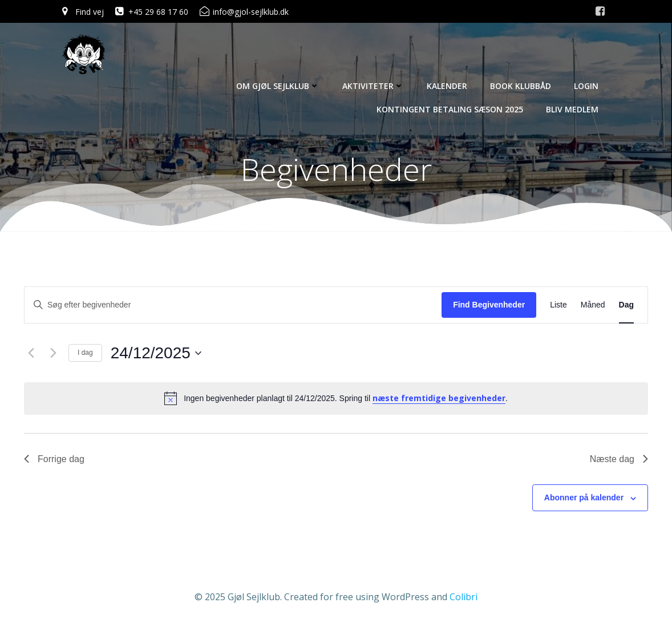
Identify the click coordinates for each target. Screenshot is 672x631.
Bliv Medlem (572, 109)
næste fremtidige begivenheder (439, 398)
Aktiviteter (373, 86)
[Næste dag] (53, 353)
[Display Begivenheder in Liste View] (558, 305)
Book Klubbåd (521, 86)
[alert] (336, 398)
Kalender (447, 86)
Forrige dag (54, 459)
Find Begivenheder (489, 305)
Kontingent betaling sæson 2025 (450, 109)
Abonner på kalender (584, 497)
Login (586, 86)
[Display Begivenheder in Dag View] (626, 305)
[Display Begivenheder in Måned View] (593, 305)
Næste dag (619, 459)
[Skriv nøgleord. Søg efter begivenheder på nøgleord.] (233, 305)
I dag (85, 353)
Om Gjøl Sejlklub (278, 86)
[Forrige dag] (31, 353)
